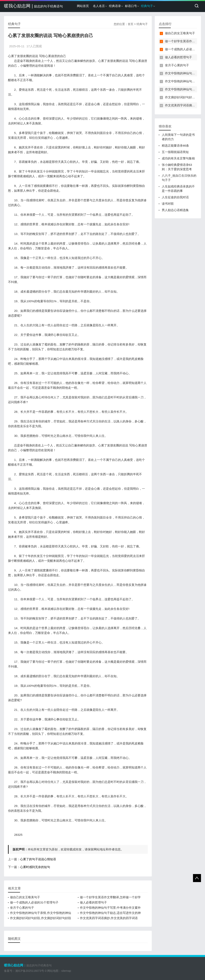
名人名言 (99, 6)
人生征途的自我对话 (175, 197)
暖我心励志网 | (33, 6)
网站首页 (83, 6)
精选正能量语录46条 (175, 146)
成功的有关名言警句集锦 (178, 158)
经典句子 (147, 6)
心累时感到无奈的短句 (35, 867)
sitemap (66, 971)
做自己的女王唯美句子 (25, 897)
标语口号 (131, 6)
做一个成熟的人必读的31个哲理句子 (34, 902)
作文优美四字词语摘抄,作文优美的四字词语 (109, 918)
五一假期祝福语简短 (175, 152)
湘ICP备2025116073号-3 (31, 971)
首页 (131, 24)
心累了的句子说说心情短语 (38, 859)
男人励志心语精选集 (175, 210)
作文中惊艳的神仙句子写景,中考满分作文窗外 (110, 908)
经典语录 (115, 6)
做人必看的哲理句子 (93, 902)
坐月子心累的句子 (22, 908)
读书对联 (168, 204)
